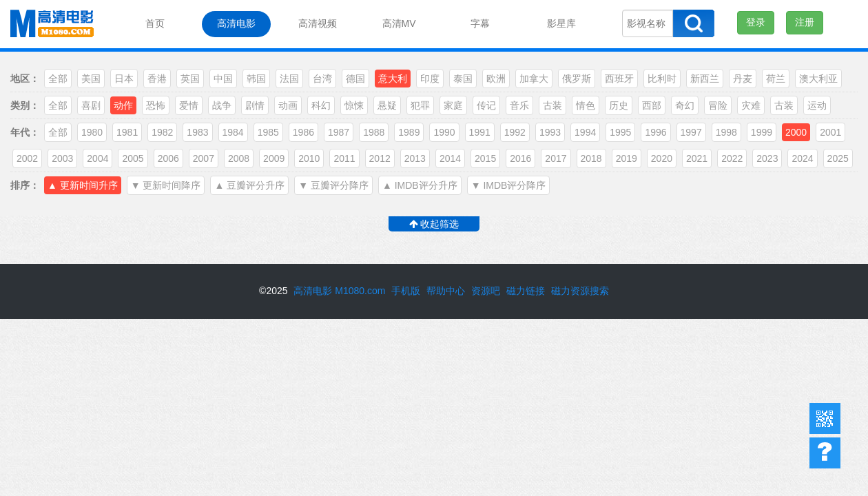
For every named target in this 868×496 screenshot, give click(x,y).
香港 (157, 79)
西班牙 (619, 79)
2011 (344, 158)
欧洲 (496, 79)
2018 (591, 158)
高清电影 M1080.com (339, 291)
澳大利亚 (818, 79)
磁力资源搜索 (580, 291)
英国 (190, 79)
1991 (480, 132)
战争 (222, 105)
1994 (585, 132)
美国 (91, 79)
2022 (732, 158)
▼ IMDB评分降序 (509, 185)
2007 (204, 158)
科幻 (321, 105)
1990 (444, 132)
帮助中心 (825, 453)
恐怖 (156, 105)
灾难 (751, 105)
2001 (830, 132)
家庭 (453, 105)
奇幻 (685, 105)
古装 (552, 105)
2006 (168, 158)
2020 (662, 158)
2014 (450, 158)
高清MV (399, 23)
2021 (697, 158)
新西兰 (705, 79)
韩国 (256, 79)
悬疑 (387, 105)
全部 (58, 79)
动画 (288, 105)
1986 (303, 132)
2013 (415, 158)
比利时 (662, 79)
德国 (355, 79)
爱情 (189, 105)
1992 (515, 132)
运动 (817, 105)
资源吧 (486, 291)
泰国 (463, 79)
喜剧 (91, 105)
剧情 (255, 105)
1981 (127, 132)
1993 (550, 132)
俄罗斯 (577, 79)
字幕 (480, 23)
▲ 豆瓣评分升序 (249, 185)
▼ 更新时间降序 (166, 185)
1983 (197, 132)
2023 (767, 158)
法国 (289, 79)
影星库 (561, 23)
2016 (520, 158)
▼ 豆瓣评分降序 (333, 185)
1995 (620, 132)
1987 (339, 132)
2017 (556, 158)
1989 (409, 132)
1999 (762, 132)
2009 (274, 158)
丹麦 (743, 79)
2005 (133, 158)
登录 (756, 22)
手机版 (406, 291)
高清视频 (318, 23)
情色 (586, 105)
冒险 (718, 105)
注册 (805, 22)
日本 (124, 79)
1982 (162, 132)
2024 (802, 158)
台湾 (322, 79)
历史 (619, 105)
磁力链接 (526, 291)
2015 (485, 158)
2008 (239, 158)
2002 (27, 158)
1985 (268, 132)
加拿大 (534, 79)
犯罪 (420, 105)
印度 (430, 79)
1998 (726, 132)
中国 (223, 79)
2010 (309, 158)
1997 (691, 132)
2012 (380, 158)
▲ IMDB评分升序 (420, 185)
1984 (233, 132)
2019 (627, 158)
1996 (655, 132)
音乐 (519, 105)
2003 (62, 158)
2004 (97, 158)
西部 (652, 105)
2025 (838, 158)
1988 (374, 132)
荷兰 (776, 79)
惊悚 (354, 105)
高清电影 (236, 23)
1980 (92, 132)
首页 (155, 23)
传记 (486, 105)
